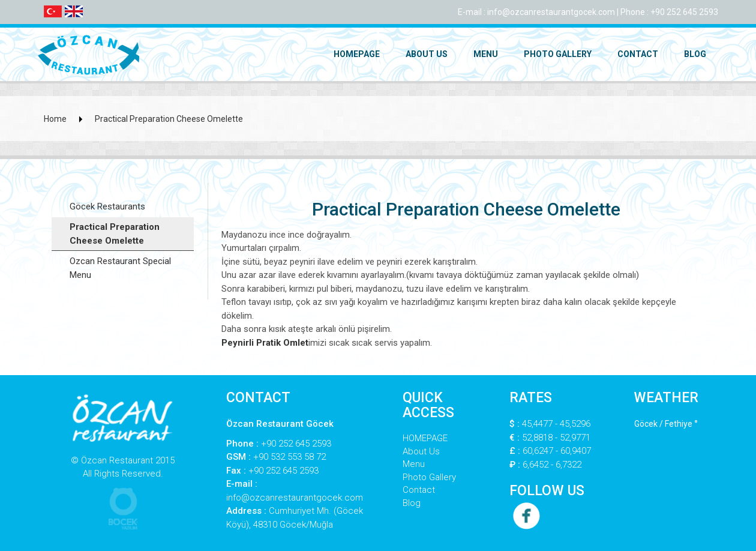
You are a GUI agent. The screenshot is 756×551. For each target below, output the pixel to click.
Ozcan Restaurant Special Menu (120, 268)
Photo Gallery (558, 54)
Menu (486, 54)
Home (55, 119)
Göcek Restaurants (107, 206)
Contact (638, 54)
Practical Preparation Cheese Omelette (169, 119)
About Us (427, 54)
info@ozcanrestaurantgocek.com (551, 12)
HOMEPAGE (357, 54)
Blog (695, 54)
